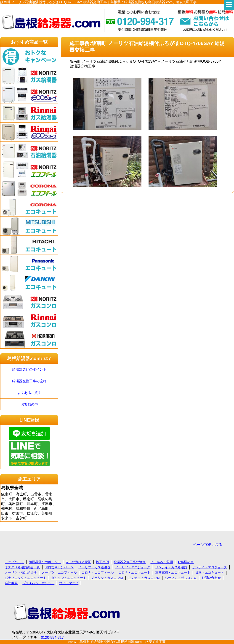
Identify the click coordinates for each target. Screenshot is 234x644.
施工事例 (102, 562)
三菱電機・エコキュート (173, 572)
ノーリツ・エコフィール (59, 572)
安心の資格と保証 (78, 562)
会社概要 (11, 583)
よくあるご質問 (29, 393)
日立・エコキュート (210, 572)
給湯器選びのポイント (29, 369)
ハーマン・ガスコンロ (181, 578)
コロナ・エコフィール (98, 572)
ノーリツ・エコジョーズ (133, 567)
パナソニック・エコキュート (26, 578)
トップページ (14, 562)
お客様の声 (29, 404)
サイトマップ (69, 583)
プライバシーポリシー (38, 583)
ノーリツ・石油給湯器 (21, 572)
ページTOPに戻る (208, 545)
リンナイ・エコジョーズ (210, 567)
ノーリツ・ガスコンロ (107, 578)
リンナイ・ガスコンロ (144, 578)
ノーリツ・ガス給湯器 (94, 567)
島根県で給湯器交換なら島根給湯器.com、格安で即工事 (123, 642)
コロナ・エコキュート (134, 572)
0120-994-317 (52, 637)
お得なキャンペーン (59, 567)
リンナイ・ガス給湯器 (171, 567)
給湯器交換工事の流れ (29, 381)
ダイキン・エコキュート (69, 578)
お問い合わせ (211, 578)
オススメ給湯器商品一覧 (22, 567)
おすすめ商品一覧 (29, 42)
